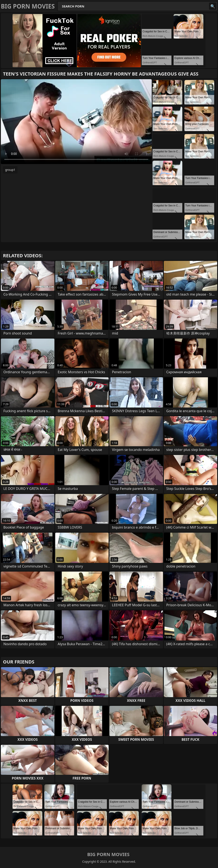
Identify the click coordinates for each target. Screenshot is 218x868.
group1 (10, 170)
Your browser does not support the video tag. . (76, 122)
